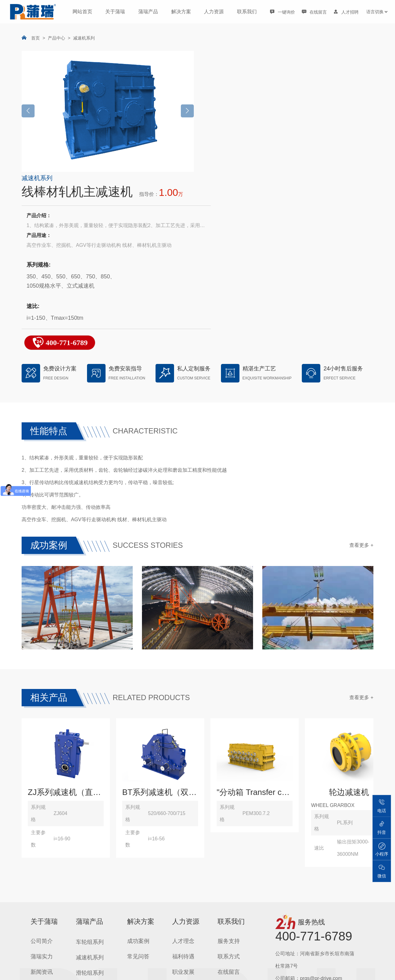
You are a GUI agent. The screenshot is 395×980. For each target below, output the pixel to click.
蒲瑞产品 (148, 12)
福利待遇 (183, 808)
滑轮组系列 (90, 824)
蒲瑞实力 (42, 808)
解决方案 (181, 12)
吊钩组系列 (90, 855)
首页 (35, 38)
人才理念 (183, 792)
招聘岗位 (183, 838)
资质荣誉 (42, 838)
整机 (81, 886)
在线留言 (229, 823)
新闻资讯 (42, 823)
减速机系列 (84, 38)
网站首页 (82, 12)
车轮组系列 (90, 793)
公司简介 (42, 792)
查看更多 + (361, 401)
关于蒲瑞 (115, 12)
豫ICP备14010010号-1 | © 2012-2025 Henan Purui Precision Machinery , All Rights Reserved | (232, 968)
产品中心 (56, 38)
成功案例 (138, 792)
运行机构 (87, 917)
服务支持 (229, 792)
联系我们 (247, 12)
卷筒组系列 (90, 870)
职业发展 (183, 823)
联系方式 (229, 808)
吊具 (81, 839)
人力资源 (214, 12)
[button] (187, 111)
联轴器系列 (90, 901)
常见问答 (138, 808)
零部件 (84, 948)
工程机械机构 (93, 932)
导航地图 (229, 838)
